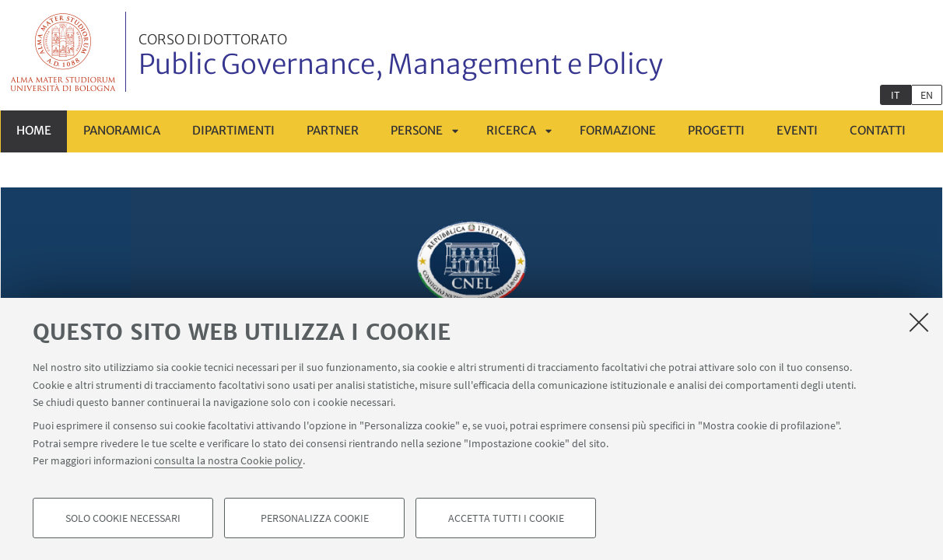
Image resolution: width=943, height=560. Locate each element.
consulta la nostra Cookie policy (228, 460)
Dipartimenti (233, 130)
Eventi (797, 130)
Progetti (716, 130)
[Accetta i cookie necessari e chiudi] (919, 322)
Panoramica (122, 130)
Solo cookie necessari (123, 518)
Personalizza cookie (315, 518)
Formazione (618, 130)
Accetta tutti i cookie (506, 518)
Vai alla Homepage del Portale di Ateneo (63, 52)
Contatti (878, 130)
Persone (417, 130)
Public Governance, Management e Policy (401, 57)
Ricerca (511, 130)
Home (34, 130)
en (927, 95)
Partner (333, 130)
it (896, 95)
